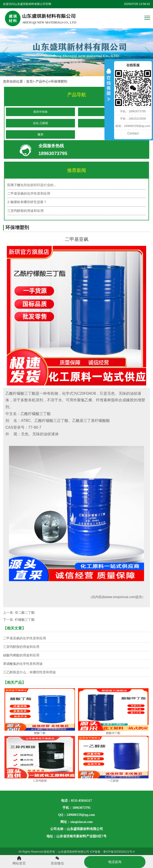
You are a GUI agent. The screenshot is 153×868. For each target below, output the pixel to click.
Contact (133, 133)
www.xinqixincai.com (120, 597)
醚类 (41, 134)
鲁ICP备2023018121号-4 (119, 852)
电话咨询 (115, 862)
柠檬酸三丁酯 (25, 620)
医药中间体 (41, 112)
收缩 (109, 88)
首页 (29, 81)
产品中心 (42, 81)
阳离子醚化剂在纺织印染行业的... (32, 185)
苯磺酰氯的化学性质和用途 (23, 664)
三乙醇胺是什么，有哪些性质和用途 (29, 672)
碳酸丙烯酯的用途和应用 (21, 655)
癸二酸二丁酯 (25, 612)
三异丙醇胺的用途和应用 (25, 211)
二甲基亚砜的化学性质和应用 (29, 193)
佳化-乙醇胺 (41, 123)
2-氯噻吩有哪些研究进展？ (27, 202)
